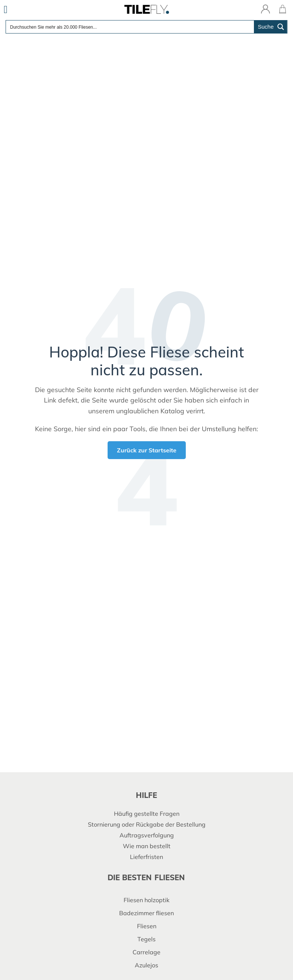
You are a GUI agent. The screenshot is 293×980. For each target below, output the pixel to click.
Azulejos (146, 965)
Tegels (146, 939)
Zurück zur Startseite (147, 450)
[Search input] (130, 27)
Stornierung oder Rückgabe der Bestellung (147, 824)
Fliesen (147, 926)
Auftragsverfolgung (147, 835)
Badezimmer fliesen (146, 913)
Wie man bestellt (147, 846)
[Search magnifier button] (270, 27)
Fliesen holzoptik (146, 900)
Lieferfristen (146, 857)
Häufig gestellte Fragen (147, 814)
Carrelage (146, 952)
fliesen (170, 877)
